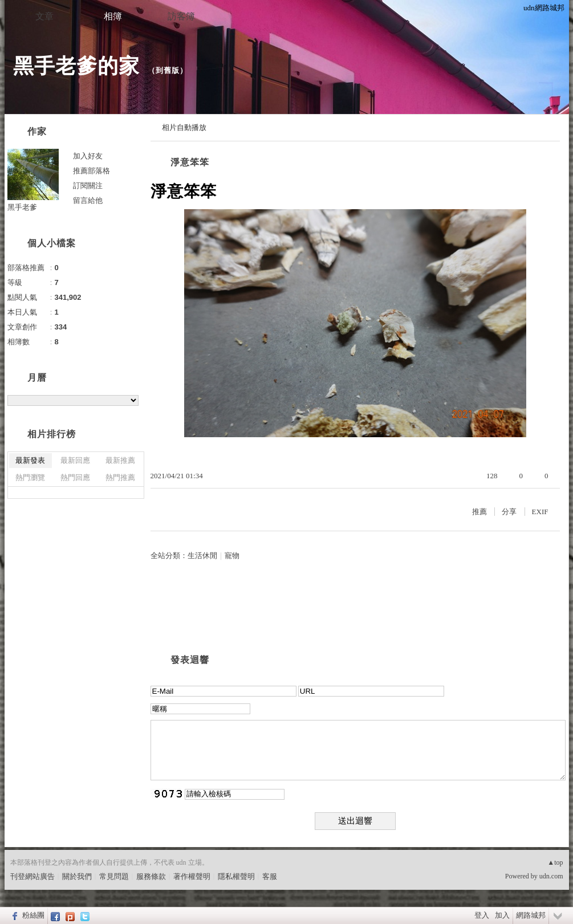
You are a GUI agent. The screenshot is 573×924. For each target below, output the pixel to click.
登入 (482, 915)
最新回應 (75, 460)
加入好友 (88, 156)
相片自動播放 (184, 127)
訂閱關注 (88, 186)
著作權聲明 (192, 876)
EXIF (540, 512)
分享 (509, 512)
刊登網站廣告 (32, 876)
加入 (502, 915)
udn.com (551, 876)
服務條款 (151, 876)
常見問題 (114, 876)
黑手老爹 (22, 207)
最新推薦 (120, 460)
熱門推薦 (120, 477)
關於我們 (77, 876)
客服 (270, 876)
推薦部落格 (92, 171)
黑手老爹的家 (76, 66)
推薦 (479, 512)
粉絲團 (33, 915)
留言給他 (88, 200)
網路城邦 (531, 915)
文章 (44, 16)
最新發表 (30, 460)
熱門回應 (75, 477)
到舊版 (168, 70)
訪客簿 (181, 16)
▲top (555, 862)
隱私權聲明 (236, 876)
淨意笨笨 (190, 162)
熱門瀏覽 (30, 477)
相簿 (113, 16)
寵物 (232, 555)
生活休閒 (202, 555)
